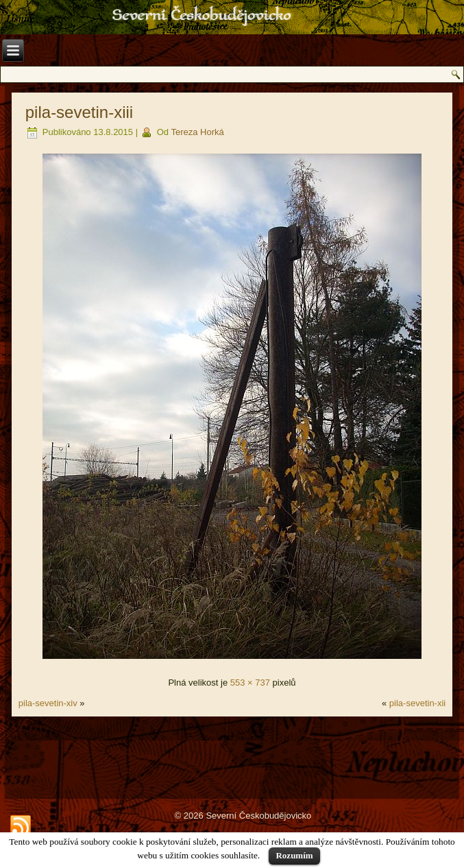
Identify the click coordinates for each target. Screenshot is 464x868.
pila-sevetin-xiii (79, 112)
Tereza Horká (197, 132)
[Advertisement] (232, 758)
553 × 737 (250, 683)
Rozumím (294, 855)
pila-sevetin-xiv (48, 703)
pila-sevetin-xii (417, 703)
